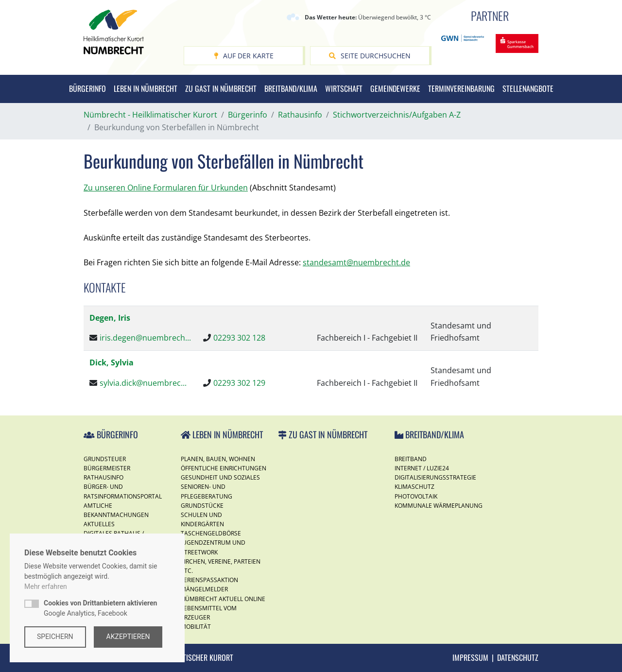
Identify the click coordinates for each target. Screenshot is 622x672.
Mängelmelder (204, 589)
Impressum (470, 657)
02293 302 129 (239, 383)
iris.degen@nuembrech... (145, 338)
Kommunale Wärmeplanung (439, 506)
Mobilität (196, 627)
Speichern (55, 637)
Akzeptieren (128, 637)
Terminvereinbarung (461, 88)
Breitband (411, 459)
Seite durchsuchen (370, 56)
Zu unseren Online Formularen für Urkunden (166, 188)
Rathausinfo (104, 477)
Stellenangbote (528, 88)
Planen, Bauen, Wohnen (218, 459)
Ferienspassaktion (209, 580)
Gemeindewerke (395, 88)
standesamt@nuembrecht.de (356, 262)
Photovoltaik (416, 496)
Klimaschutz (415, 487)
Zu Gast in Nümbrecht (221, 88)
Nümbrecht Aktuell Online (223, 599)
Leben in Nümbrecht (146, 88)
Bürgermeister (107, 468)
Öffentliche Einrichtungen (224, 468)
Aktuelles (99, 524)
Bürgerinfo (87, 88)
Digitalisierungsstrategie (435, 477)
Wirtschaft (344, 88)
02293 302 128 (239, 338)
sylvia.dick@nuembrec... (143, 383)
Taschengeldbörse (211, 533)
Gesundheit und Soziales (220, 477)
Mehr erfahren (46, 586)
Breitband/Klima (291, 88)
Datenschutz (518, 657)
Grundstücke (202, 506)
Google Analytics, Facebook (100, 608)
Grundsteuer (105, 459)
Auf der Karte (244, 56)
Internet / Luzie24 (422, 468)
